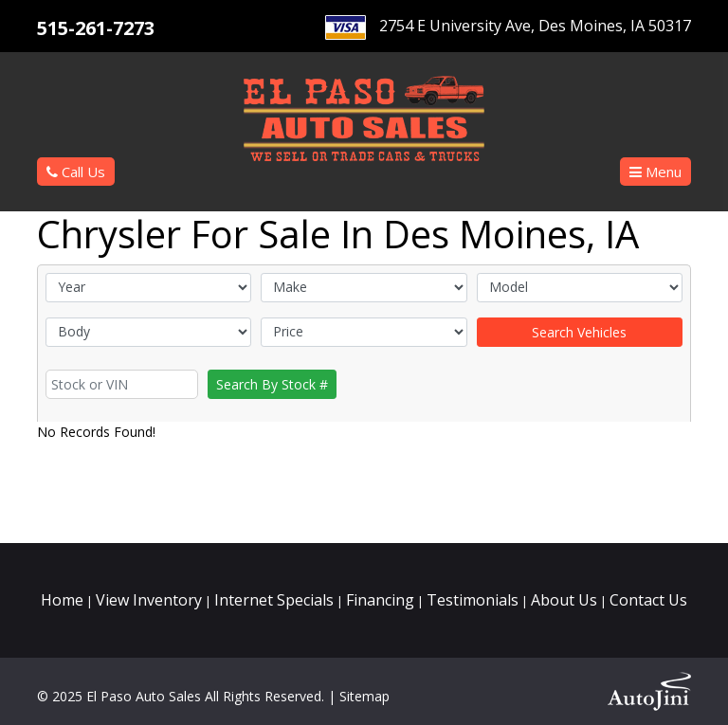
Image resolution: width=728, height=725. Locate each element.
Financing (380, 600)
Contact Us (648, 600)
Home (62, 600)
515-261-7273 (96, 28)
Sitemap (364, 696)
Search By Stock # (272, 384)
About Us (564, 600)
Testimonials (473, 600)
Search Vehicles (579, 332)
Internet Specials (274, 600)
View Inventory (149, 600)
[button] (655, 172)
